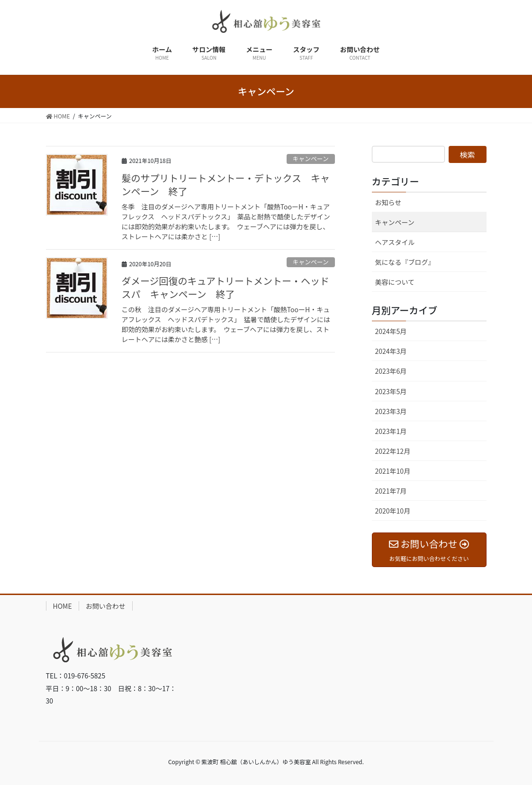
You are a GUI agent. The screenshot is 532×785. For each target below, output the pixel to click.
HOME (63, 606)
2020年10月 (393, 511)
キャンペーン (311, 158)
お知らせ (388, 202)
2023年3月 (391, 411)
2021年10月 (393, 471)
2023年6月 (391, 371)
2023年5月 (391, 391)
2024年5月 (391, 331)
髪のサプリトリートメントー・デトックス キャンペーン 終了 (226, 185)
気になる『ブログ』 (405, 262)
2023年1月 (391, 431)
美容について (395, 282)
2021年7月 (391, 491)
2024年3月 (391, 351)
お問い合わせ (106, 606)
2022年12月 (393, 451)
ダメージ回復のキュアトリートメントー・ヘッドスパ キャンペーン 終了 (226, 287)
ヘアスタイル (395, 242)
